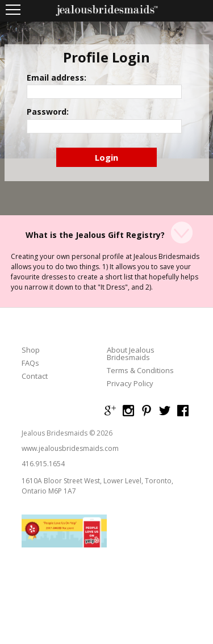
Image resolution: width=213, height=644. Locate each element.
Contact (35, 376)
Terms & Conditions (140, 371)
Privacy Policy (130, 384)
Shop (31, 350)
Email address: (57, 78)
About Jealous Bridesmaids (131, 354)
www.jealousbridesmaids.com (70, 448)
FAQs (30, 363)
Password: (48, 112)
